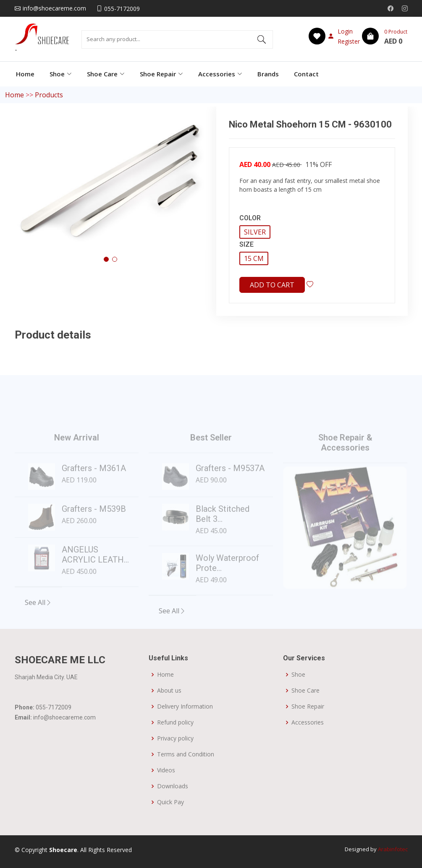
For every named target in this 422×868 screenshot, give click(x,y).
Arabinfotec (393, 849)
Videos (166, 770)
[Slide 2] (345, 591)
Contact (306, 74)
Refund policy (175, 722)
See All (38, 616)
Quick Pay (170, 802)
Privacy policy (175, 738)
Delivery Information (185, 706)
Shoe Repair (308, 706)
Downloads (173, 786)
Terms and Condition (186, 754)
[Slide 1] (330, 591)
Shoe (298, 675)
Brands (268, 74)
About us (169, 691)
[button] (106, 259)
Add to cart (272, 285)
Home (25, 74)
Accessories (308, 722)
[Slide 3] (360, 591)
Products (49, 95)
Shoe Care (305, 691)
